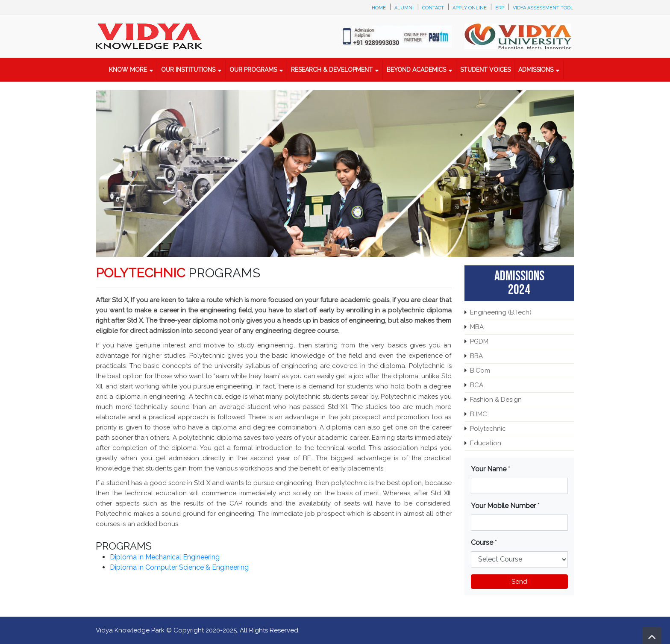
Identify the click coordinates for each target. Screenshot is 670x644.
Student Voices (485, 70)
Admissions (536, 70)
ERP (500, 8)
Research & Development (332, 70)
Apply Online (470, 8)
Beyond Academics (416, 70)
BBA (476, 356)
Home (379, 8)
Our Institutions (188, 70)
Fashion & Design (496, 400)
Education (486, 443)
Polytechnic (488, 429)
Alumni (404, 8)
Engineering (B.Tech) (501, 312)
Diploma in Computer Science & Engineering (179, 567)
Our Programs (253, 70)
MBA (477, 327)
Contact (433, 8)
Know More (128, 70)
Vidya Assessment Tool (543, 8)
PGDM (479, 341)
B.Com (480, 371)
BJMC (479, 414)
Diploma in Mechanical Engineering (165, 557)
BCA (477, 385)
